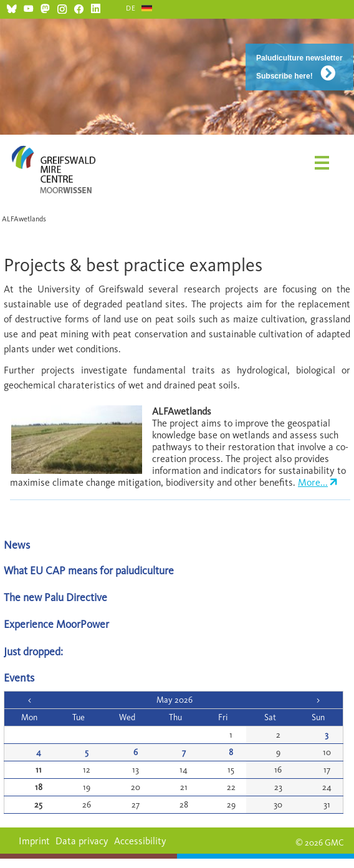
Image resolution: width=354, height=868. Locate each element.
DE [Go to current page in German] (131, 8)
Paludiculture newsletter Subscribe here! (299, 67)
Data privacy (82, 841)
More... (313, 482)
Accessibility (140, 841)
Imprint (34, 841)
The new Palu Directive (55, 597)
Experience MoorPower (56, 624)
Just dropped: (35, 651)
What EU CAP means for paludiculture (89, 570)
